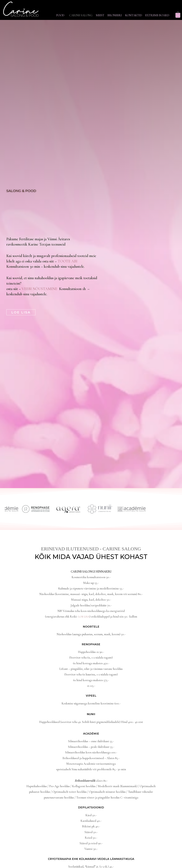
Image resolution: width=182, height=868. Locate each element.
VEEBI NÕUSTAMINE (40, 289)
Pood (65, 13)
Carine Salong (90, 13)
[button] (66, 13)
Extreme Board (155, 19)
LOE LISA (84, 616)
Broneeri (132, 13)
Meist (113, 13)
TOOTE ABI (68, 261)
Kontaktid (156, 13)
